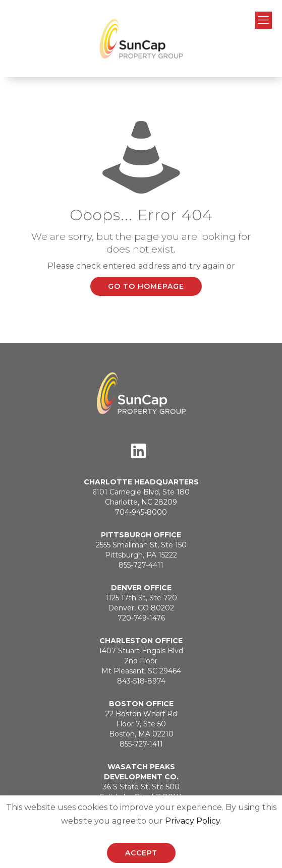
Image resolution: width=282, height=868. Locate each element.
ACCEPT (141, 853)
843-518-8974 (141, 681)
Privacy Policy (192, 821)
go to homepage (146, 286)
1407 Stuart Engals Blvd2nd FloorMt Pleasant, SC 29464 (141, 661)
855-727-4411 (141, 565)
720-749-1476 (141, 618)
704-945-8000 (141, 512)
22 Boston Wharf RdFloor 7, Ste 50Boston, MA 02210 (141, 724)
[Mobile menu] (263, 20)
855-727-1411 (141, 744)
